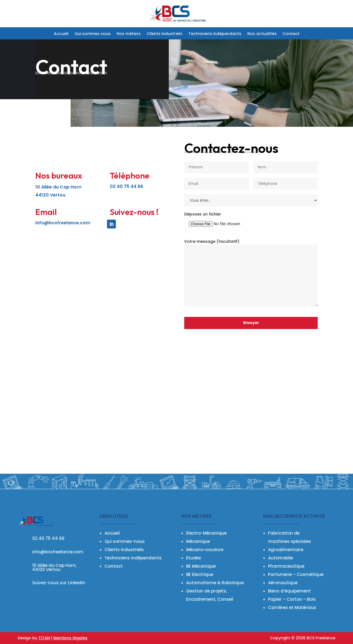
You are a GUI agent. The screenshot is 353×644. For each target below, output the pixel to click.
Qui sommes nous (93, 34)
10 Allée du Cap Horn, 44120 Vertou (54, 567)
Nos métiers (129, 34)
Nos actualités (262, 34)
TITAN (44, 638)
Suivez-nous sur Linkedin (59, 583)
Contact (291, 34)
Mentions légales (70, 638)
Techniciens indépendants (215, 34)
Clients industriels (165, 34)
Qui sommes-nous (125, 541)
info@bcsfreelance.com (63, 223)
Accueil (61, 34)
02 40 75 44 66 (48, 538)
